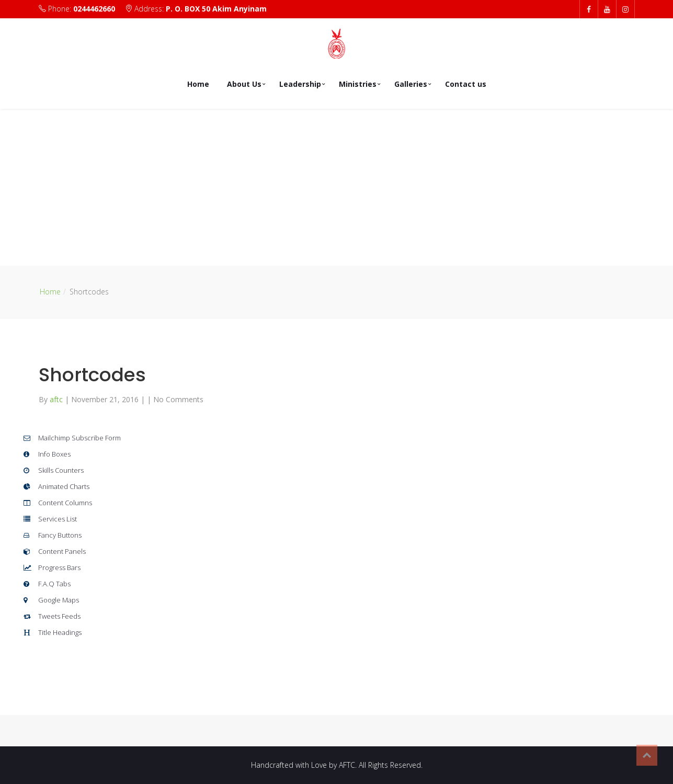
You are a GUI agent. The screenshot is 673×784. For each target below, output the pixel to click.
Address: (196, 9)
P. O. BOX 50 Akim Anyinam (216, 9)
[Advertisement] (337, 187)
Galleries (411, 84)
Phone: (78, 9)
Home (198, 84)
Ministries (358, 84)
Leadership (300, 84)
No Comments (178, 399)
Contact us (466, 84)
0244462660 (94, 9)
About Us (244, 84)
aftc (57, 399)
